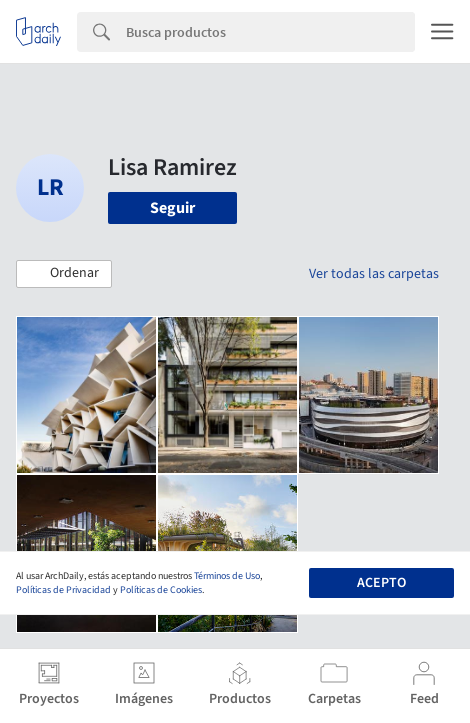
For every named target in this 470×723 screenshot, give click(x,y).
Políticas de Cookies (161, 590)
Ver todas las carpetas (374, 274)
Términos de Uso (227, 576)
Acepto (381, 583)
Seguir (172, 208)
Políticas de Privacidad (63, 590)
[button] (64, 274)
